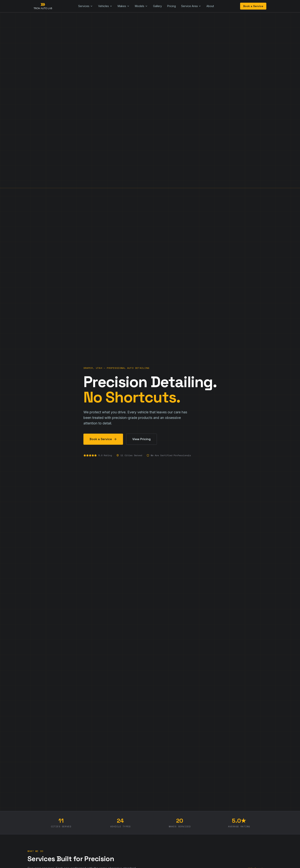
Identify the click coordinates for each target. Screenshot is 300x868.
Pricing (172, 6)
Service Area (191, 6)
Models (141, 6)
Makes (124, 6)
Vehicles (105, 6)
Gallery (157, 6)
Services (86, 6)
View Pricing (141, 439)
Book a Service (253, 6)
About (210, 6)
